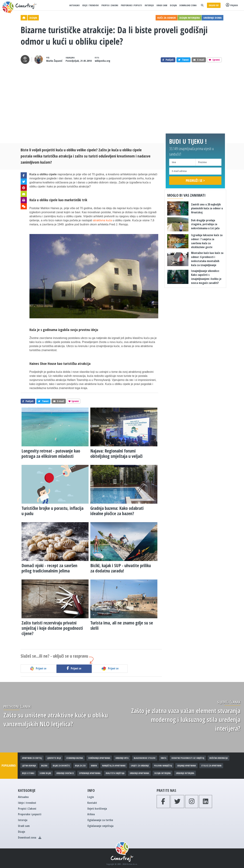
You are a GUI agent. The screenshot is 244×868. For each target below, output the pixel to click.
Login (91, 797)
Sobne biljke (45, 773)
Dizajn (173, 5)
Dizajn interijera (190, 18)
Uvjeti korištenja (97, 809)
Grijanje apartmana (186, 766)
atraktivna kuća (103, 220)
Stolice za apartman (211, 766)
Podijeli (168, 60)
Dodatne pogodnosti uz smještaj (188, 758)
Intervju (149, 5)
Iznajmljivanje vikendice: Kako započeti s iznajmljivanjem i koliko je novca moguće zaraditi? (206, 277)
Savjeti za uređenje (140, 766)
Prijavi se (38, 669)
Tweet (183, 60)
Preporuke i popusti (131, 5)
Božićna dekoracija (219, 758)
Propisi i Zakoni (110, 5)
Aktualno (74, 5)
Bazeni (44, 766)
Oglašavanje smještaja (100, 826)
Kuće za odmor (167, 18)
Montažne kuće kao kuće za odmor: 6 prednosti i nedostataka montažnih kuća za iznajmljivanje (207, 259)
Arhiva (91, 814)
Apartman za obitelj (32, 758)
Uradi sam (162, 5)
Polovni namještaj (163, 766)
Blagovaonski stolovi (145, 758)
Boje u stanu (28, 773)
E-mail (199, 60)
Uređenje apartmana (139, 773)
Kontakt (92, 803)
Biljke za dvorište (61, 766)
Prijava (232, 5)
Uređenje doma (213, 18)
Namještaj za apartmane (114, 766)
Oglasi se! (214, 5)
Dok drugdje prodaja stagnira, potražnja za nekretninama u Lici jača (205, 224)
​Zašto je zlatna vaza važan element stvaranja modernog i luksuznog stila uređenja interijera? (186, 720)
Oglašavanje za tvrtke (100, 820)
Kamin (94, 766)
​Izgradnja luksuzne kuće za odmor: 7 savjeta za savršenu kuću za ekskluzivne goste (207, 241)
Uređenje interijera (185, 773)
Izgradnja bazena (75, 758)
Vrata (163, 758)
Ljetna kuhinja (29, 766)
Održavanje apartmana (99, 758)
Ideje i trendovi (91, 5)
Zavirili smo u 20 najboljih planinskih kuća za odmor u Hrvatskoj (207, 208)
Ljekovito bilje (54, 758)
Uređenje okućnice (65, 773)
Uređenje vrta (122, 758)
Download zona (188, 5)
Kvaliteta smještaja (115, 773)
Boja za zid (80, 766)
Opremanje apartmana (90, 773)
